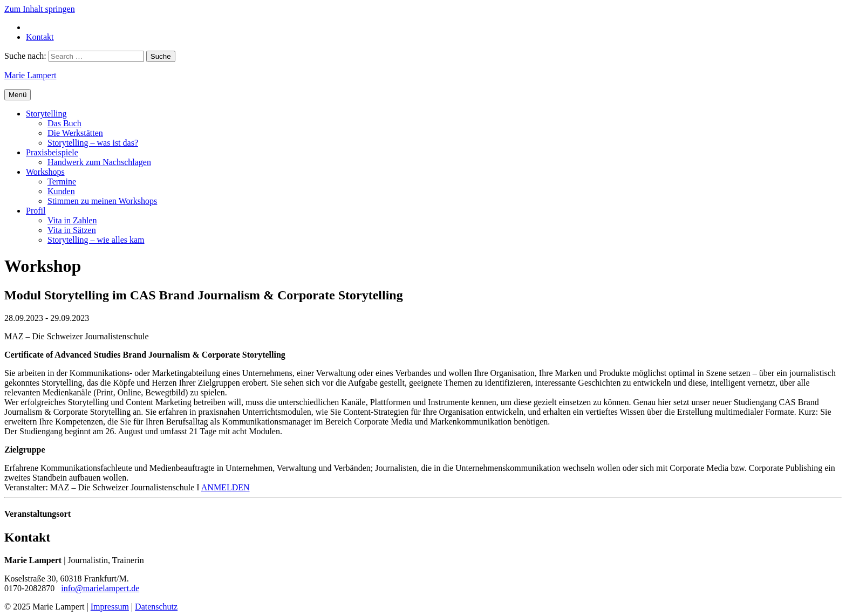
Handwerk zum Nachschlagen (99, 162)
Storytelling (46, 114)
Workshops (45, 172)
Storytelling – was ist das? (93, 143)
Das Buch (64, 123)
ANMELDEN (226, 487)
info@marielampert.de (100, 588)
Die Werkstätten (75, 133)
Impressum (110, 607)
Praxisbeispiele (52, 152)
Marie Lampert (30, 75)
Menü (18, 95)
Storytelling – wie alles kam (96, 240)
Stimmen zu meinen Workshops (102, 201)
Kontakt (40, 37)
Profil (36, 211)
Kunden (61, 191)
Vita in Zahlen (72, 220)
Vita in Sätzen (72, 230)
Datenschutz (156, 607)
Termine (62, 182)
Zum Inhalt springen (40, 9)
